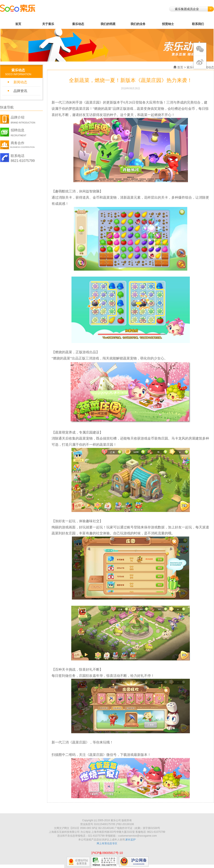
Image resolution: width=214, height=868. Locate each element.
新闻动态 (20, 82)
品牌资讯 (20, 91)
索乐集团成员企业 (194, 9)
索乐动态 (78, 24)
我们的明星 (108, 24)
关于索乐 (48, 24)
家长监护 (131, 840)
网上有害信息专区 (107, 843)
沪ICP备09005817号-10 (107, 853)
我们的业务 (138, 24)
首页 (18, 24)
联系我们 (198, 24)
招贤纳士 (168, 24)
